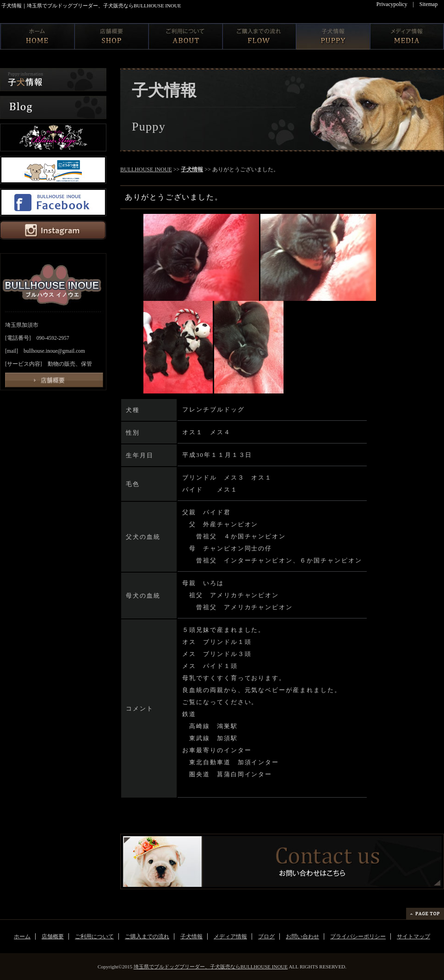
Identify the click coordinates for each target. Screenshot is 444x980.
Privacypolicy (392, 4)
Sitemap (429, 4)
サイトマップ (413, 936)
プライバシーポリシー (358, 936)
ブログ (266, 936)
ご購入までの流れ (147, 936)
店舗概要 (53, 936)
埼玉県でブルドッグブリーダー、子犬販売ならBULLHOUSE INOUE (211, 967)
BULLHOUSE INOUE (146, 169)
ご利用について (94, 936)
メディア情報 (230, 936)
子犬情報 (192, 169)
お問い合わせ (302, 936)
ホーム (22, 936)
